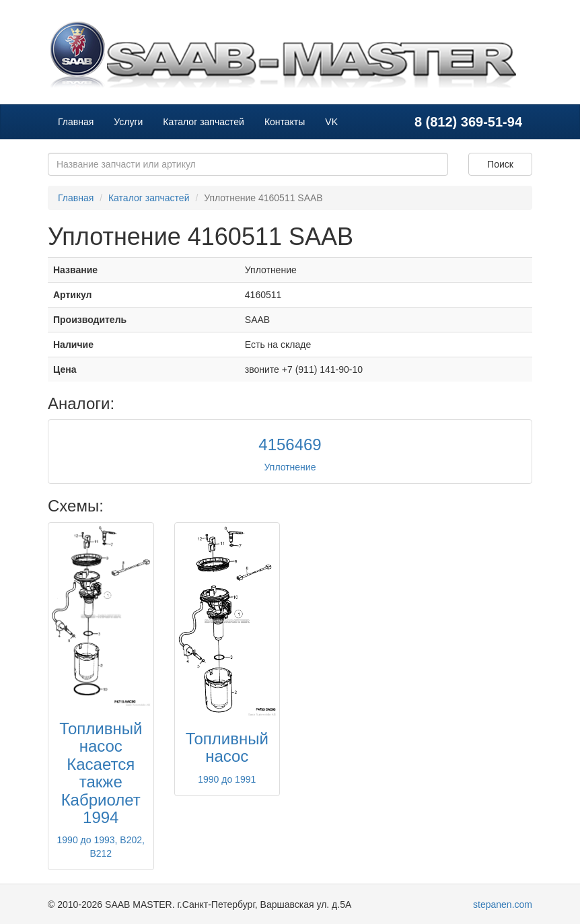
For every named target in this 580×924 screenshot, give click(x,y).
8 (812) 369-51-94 (468, 122)
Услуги (128, 122)
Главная (76, 122)
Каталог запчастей (204, 122)
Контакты (285, 122)
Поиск (500, 164)
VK (331, 122)
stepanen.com (503, 904)
